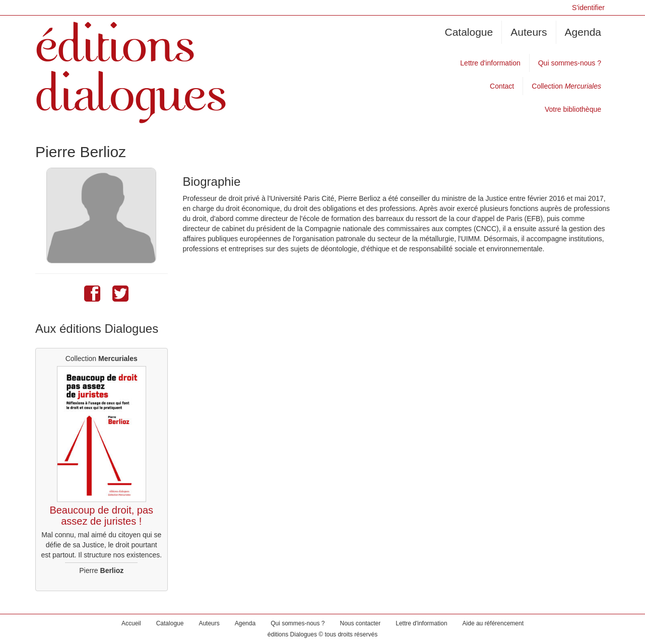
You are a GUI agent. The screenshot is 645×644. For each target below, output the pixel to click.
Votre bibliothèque (573, 109)
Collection (566, 86)
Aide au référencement (493, 623)
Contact (502, 86)
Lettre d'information (490, 63)
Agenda (583, 32)
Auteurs (529, 32)
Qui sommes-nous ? (570, 63)
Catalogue (469, 32)
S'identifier (588, 8)
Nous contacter (361, 623)
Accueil (131, 623)
